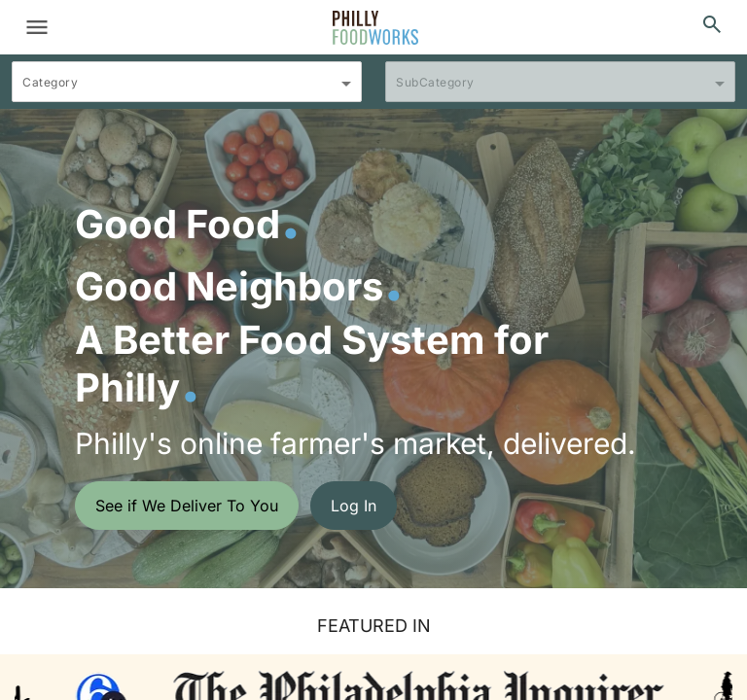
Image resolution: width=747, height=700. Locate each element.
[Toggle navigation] (37, 27)
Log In (354, 506)
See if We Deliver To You (187, 506)
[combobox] (187, 90)
